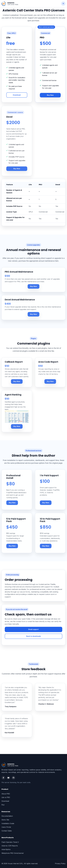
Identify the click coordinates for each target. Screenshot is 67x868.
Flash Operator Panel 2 (10, 842)
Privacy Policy (60, 864)
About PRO (6, 794)
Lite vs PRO (6, 797)
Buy (3, 805)
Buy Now (50, 95)
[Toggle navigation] (63, 4)
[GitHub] (13, 778)
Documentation (7, 816)
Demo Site (5, 820)
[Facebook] (3, 778)
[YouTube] (8, 778)
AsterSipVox (6, 849)
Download (17, 95)
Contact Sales (7, 831)
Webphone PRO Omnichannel (13, 853)
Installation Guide (8, 823)
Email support (33, 629)
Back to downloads (34, 636)
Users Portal (6, 827)
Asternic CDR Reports (10, 846)
